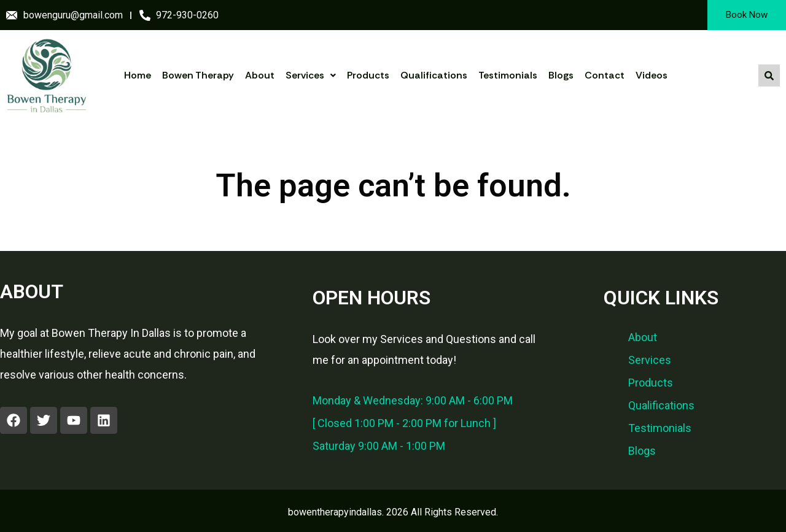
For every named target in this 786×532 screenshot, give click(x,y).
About (260, 75)
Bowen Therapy (198, 75)
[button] (311, 75)
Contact (605, 75)
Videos (652, 75)
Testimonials (508, 75)
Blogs (561, 75)
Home (138, 75)
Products (368, 75)
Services (311, 75)
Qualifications (434, 75)
